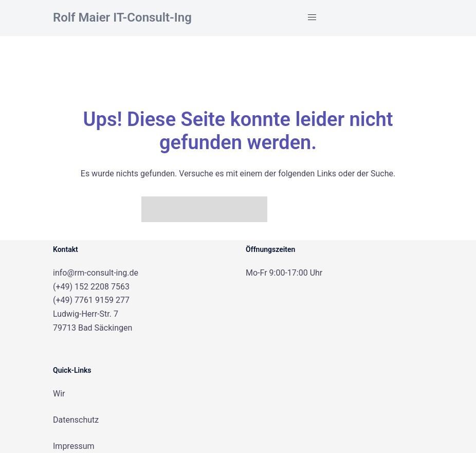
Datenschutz (76, 420)
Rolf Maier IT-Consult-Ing (122, 17)
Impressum (74, 446)
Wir (59, 394)
